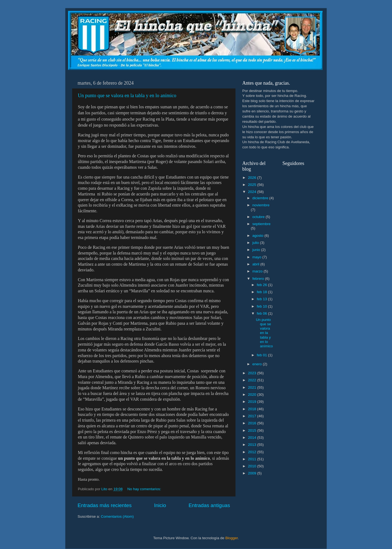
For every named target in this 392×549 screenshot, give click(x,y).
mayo (257, 257)
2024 (253, 192)
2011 (253, 459)
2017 (253, 416)
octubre (259, 217)
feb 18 (262, 292)
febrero (259, 279)
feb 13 (262, 299)
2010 (253, 466)
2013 (253, 445)
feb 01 (262, 355)
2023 (253, 373)
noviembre (261, 205)
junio (257, 250)
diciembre (261, 198)
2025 (253, 185)
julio (256, 243)
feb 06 (262, 313)
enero (258, 364)
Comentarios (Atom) (117, 516)
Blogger (232, 538)
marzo (258, 271)
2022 (253, 380)
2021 (253, 387)
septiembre (261, 224)
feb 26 (262, 285)
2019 (253, 402)
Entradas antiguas (209, 505)
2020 (253, 395)
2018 (253, 409)
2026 (253, 178)
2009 (253, 473)
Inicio (160, 505)
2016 (253, 423)
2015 (253, 430)
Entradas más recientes (105, 505)
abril (256, 264)
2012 (253, 452)
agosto (258, 236)
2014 (253, 438)
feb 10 (262, 306)
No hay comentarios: (145, 489)
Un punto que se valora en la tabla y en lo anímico (127, 96)
